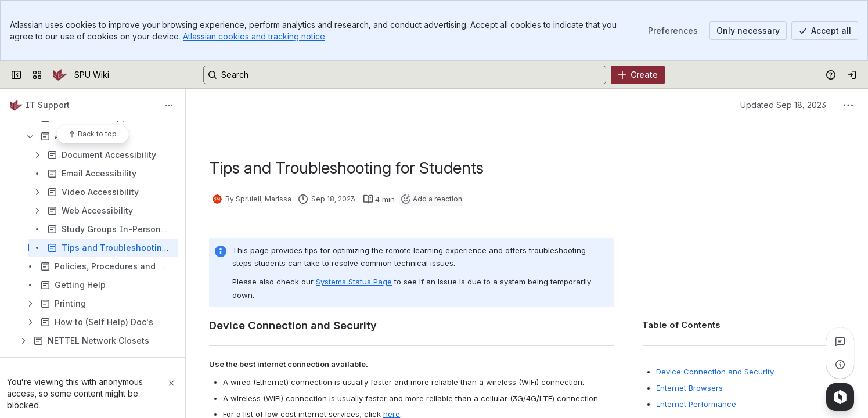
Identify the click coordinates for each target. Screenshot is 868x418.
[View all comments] (840, 341)
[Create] (638, 75)
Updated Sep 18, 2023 (783, 105)
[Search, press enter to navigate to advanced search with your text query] (405, 75)
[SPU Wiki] (60, 75)
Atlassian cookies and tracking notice (254, 36)
